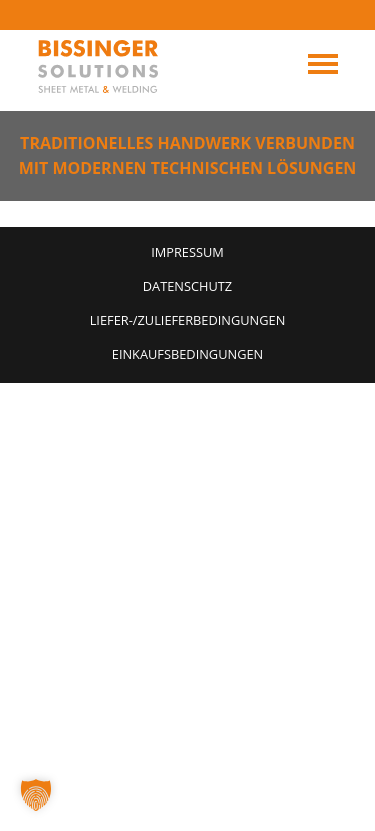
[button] (36, 795)
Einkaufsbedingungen (187, 354)
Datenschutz (187, 286)
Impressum (187, 252)
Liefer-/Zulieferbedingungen (188, 320)
